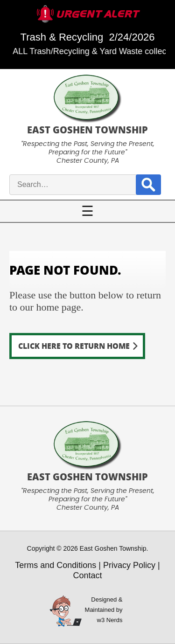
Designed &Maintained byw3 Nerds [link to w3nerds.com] (104, 610)
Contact (87, 575)
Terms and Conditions (56, 565)
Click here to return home (74, 346)
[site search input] (84, 185)
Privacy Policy (129, 565)
